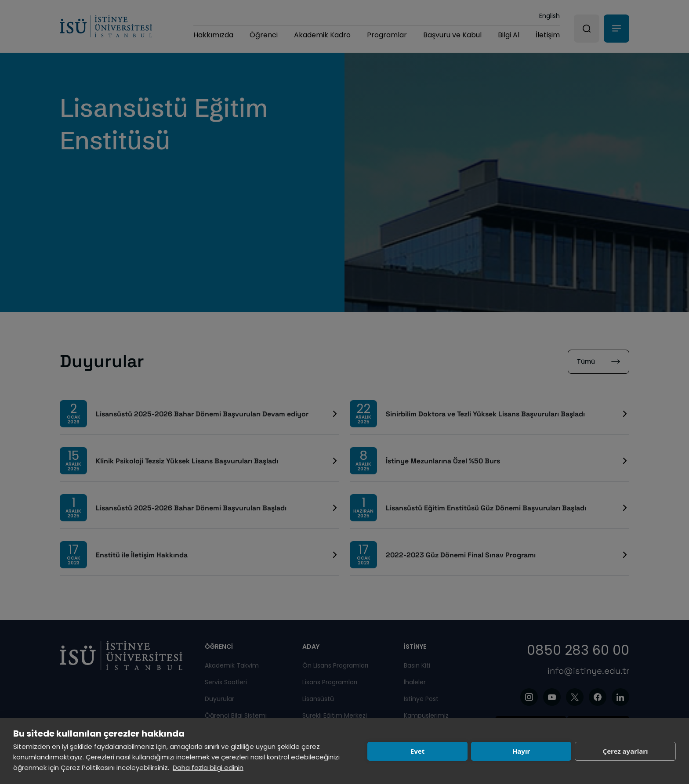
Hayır (521, 751)
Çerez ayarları (626, 751)
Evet (417, 751)
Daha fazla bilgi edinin (208, 768)
